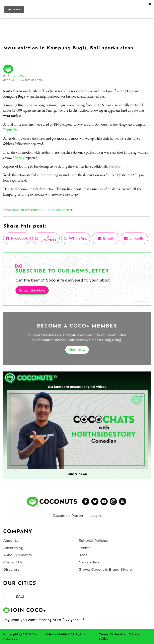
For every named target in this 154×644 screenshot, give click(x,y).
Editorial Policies (93, 541)
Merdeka (19, 158)
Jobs (83, 555)
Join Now (77, 350)
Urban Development (58, 210)
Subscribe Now (32, 290)
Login (96, 516)
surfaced (115, 166)
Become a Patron (68, 516)
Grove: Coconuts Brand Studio (105, 569)
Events (85, 548)
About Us (11, 541)
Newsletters (89, 562)
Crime (36, 210)
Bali (16, 210)
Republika (10, 130)
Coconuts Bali (16, 76)
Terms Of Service (112, 634)
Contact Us (13, 562)
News (25, 210)
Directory (11, 569)
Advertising (13, 548)
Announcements (17, 555)
